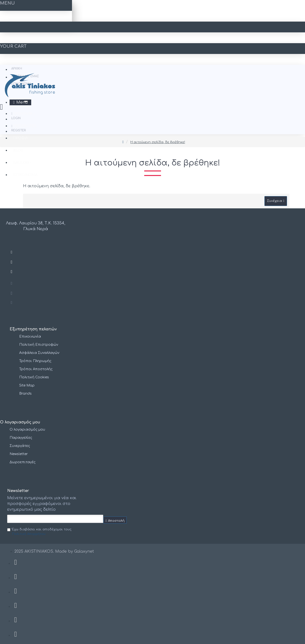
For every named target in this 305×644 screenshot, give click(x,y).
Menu (22, 102)
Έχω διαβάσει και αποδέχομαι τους (39, 532)
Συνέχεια (275, 201)
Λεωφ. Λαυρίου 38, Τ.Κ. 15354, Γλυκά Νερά (36, 226)
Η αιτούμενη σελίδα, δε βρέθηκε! (158, 142)
